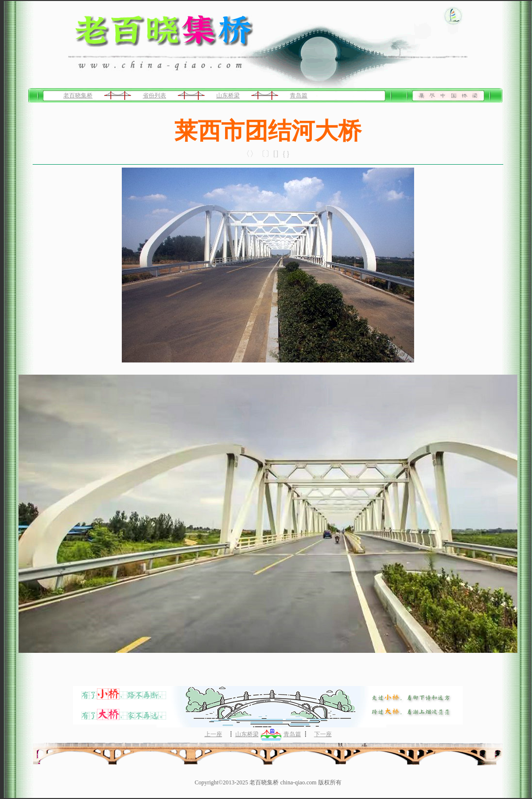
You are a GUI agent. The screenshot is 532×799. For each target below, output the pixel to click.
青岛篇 (299, 95)
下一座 (323, 734)
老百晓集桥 (78, 95)
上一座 (213, 734)
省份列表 (154, 95)
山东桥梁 (228, 95)
